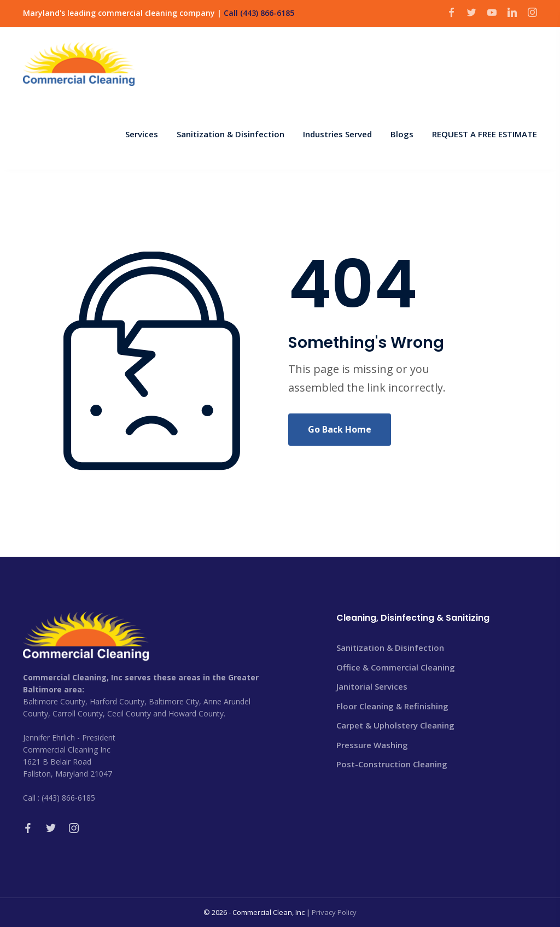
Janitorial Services (372, 686)
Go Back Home (340, 429)
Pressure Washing (372, 745)
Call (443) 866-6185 (259, 13)
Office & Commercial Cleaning (396, 667)
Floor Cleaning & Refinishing (392, 706)
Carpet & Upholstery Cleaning (395, 725)
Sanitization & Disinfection (390, 648)
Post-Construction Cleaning (392, 764)
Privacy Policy (334, 912)
